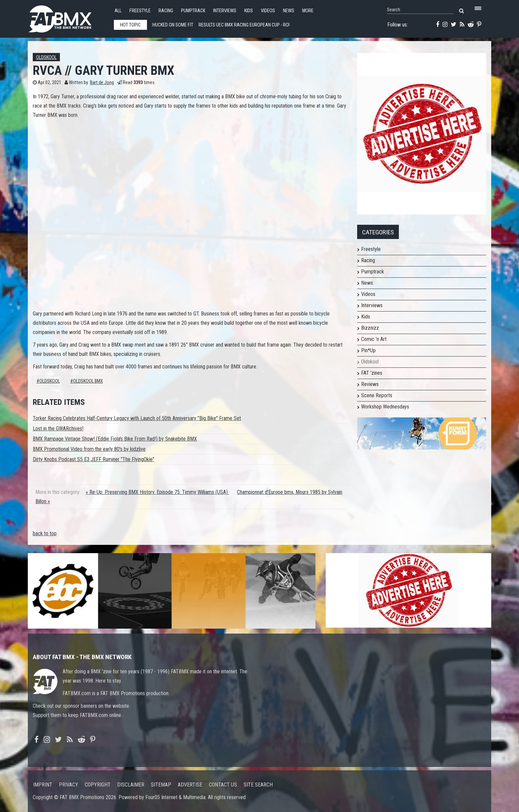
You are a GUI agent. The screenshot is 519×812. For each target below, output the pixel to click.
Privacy (69, 785)
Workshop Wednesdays (385, 407)
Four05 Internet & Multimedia (175, 797)
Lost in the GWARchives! (58, 429)
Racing (166, 11)
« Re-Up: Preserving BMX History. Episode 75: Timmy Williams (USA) (157, 492)
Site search (258, 785)
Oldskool (46, 57)
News (289, 11)
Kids (249, 11)
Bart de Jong (102, 83)
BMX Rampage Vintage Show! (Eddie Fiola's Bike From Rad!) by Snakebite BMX (115, 439)
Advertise (190, 785)
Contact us (223, 785)
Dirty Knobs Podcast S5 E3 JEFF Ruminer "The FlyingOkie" (94, 459)
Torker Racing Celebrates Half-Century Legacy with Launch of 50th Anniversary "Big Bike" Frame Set (137, 418)
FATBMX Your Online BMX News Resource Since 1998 (68, 17)
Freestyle (140, 11)
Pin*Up (368, 350)
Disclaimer (131, 785)
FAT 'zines (372, 373)
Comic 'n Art (374, 339)
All (118, 11)
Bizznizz (370, 328)
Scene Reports (377, 395)
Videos (268, 11)
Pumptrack (193, 11)
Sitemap (161, 785)
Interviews (225, 11)
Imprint (43, 785)
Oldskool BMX (88, 381)
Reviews (370, 384)
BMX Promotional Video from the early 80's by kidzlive (89, 449)
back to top (45, 533)
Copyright (98, 785)
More (308, 11)
